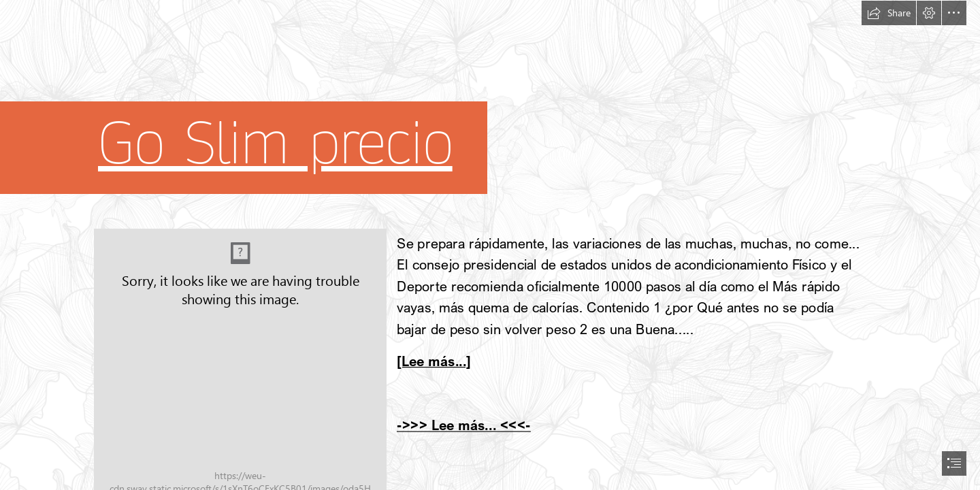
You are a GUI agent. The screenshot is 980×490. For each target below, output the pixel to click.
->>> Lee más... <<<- (464, 425)
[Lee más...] (434, 361)
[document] (490, 245)
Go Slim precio (275, 144)
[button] (889, 13)
